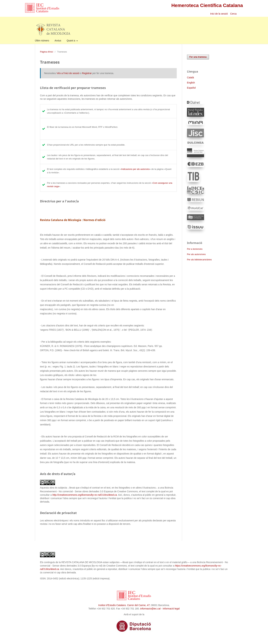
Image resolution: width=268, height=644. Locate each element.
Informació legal (171, 609)
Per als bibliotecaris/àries (199, 260)
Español (191, 88)
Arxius (58, 41)
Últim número (42, 41)
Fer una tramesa (198, 57)
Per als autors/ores (196, 254)
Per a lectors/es (195, 249)
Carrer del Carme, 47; (139, 605)
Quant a (71, 41)
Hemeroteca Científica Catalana (207, 5)
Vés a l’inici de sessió (68, 73)
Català (190, 77)
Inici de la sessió (219, 14)
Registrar (87, 73)
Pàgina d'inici (46, 52)
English (191, 83)
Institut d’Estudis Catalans (112, 605)
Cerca (234, 14)
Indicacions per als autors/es (135, 169)
